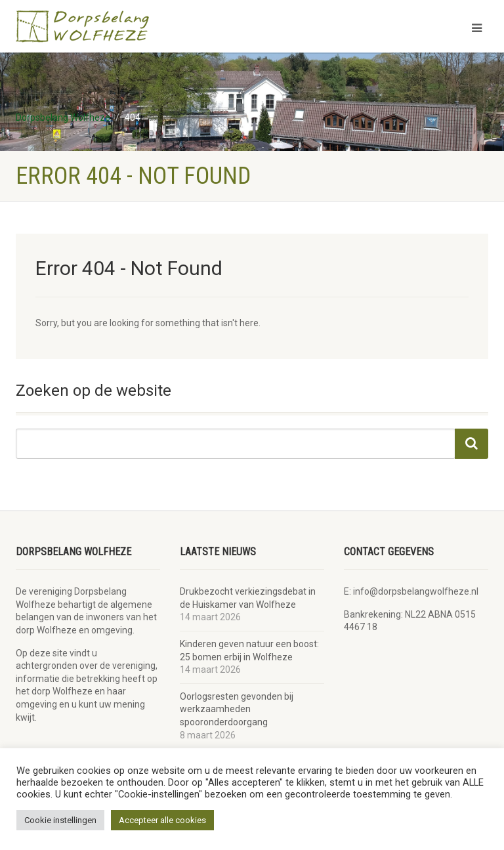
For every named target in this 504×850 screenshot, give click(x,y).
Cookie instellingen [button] (60, 820)
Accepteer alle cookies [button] (162, 820)
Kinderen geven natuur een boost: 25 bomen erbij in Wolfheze (249, 650)
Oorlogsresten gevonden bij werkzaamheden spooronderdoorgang (237, 709)
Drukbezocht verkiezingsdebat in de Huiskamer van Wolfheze (248, 598)
